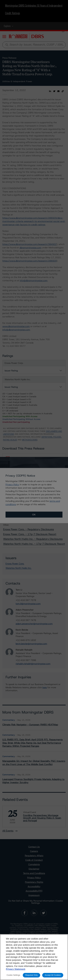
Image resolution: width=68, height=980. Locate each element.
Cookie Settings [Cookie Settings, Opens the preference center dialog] (13, 975)
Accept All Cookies (53, 975)
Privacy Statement (16, 969)
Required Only (31, 975)
